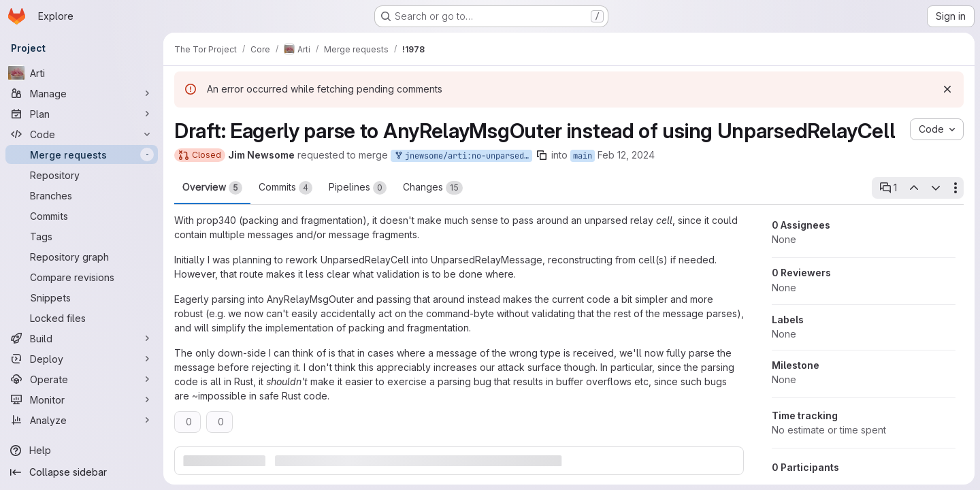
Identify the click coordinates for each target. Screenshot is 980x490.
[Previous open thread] (913, 188)
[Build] (82, 338)
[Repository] (82, 175)
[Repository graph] (82, 257)
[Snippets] (82, 297)
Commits (285, 188)
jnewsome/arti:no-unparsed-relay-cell (463, 156)
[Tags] (82, 236)
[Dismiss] (947, 89)
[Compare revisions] (82, 277)
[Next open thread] (936, 188)
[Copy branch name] (542, 155)
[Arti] (82, 73)
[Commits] (82, 216)
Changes (433, 188)
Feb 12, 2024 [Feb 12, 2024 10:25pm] (626, 155)
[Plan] (82, 114)
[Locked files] (82, 318)
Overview (212, 188)
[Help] (82, 451)
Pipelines (358, 188)
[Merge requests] (82, 154)
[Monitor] (82, 399)
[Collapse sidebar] (82, 472)
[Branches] (82, 195)
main (583, 156)
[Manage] (82, 93)
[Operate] (82, 379)
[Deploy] (82, 359)
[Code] (82, 134)
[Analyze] (82, 420)
